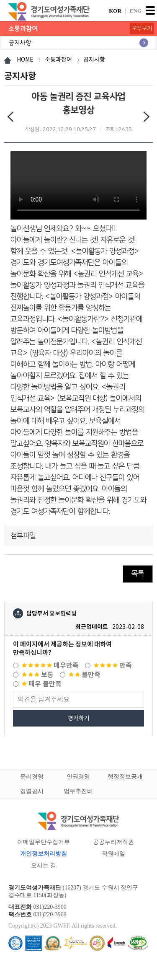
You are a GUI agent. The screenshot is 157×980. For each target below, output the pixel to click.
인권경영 (78, 777)
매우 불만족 (42, 684)
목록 (138, 574)
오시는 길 (44, 865)
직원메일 (113, 854)
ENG (136, 11)
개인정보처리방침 (44, 854)
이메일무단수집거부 (44, 842)
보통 (38, 675)
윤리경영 (32, 777)
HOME (25, 59)
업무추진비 (78, 791)
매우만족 (50, 666)
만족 (113, 666)
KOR (115, 11)
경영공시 (32, 791)
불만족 (85, 675)
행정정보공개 (125, 777)
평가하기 (79, 718)
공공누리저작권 (113, 842)
